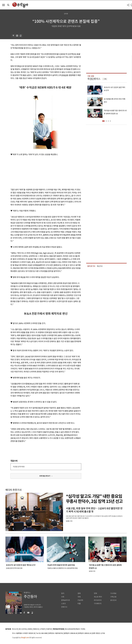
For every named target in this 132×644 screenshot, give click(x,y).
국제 (79, 597)
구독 (105, 79)
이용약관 (49, 629)
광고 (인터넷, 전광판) (25, 629)
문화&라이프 (66, 600)
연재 (95, 593)
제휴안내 (36, 629)
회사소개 (15, 629)
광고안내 (113, 600)
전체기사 (64, 607)
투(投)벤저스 (94, 79)
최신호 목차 (98, 597)
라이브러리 (98, 600)
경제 (79, 593)
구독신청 (113, 597)
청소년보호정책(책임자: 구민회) (75, 629)
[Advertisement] (41, 172)
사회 (63, 597)
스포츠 (63, 604)
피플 (79, 604)
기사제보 (113, 593)
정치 (63, 593)
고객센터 (43, 629)
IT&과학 (80, 600)
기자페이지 (98, 604)
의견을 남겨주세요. (19, 467)
